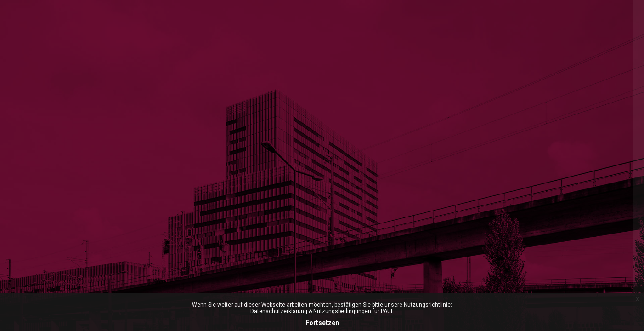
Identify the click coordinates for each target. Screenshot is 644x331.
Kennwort (479, 256)
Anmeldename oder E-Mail (505, 211)
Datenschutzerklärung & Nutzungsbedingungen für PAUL (322, 311)
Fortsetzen (322, 323)
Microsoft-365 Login (494, 106)
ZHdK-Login (547, 146)
